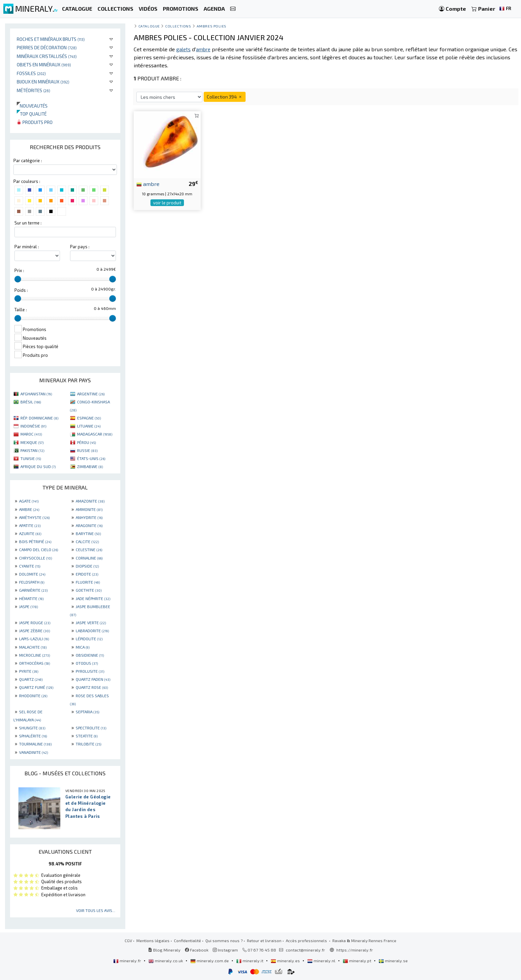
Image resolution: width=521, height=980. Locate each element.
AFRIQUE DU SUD (38, 466)
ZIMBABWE (90, 466)
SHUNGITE (32, 728)
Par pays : (80, 247)
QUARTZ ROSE (92, 687)
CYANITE (30, 566)
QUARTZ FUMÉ (36, 687)
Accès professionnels (307, 940)
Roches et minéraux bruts (51, 39)
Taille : (21, 310)
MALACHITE (33, 647)
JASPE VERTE (91, 623)
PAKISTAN (32, 450)
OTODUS (87, 663)
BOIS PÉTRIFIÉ (35, 541)
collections (178, 26)
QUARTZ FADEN (93, 679)
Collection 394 (225, 97)
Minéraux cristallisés (47, 56)
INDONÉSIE (33, 426)
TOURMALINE (35, 744)
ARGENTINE (91, 394)
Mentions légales (153, 940)
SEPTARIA (87, 712)
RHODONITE (33, 696)
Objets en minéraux (44, 64)
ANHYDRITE (89, 517)
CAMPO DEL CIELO (39, 549)
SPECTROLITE (91, 728)
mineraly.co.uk (166, 961)
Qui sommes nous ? (224, 940)
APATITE (30, 525)
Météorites (34, 90)
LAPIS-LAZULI (34, 639)
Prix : (19, 270)
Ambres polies (212, 26)
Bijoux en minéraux (43, 82)
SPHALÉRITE (33, 736)
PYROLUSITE (90, 671)
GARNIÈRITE (33, 590)
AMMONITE (89, 509)
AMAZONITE (90, 501)
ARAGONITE (89, 525)
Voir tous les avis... (96, 910)
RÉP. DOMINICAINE (39, 418)
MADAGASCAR (95, 434)
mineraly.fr (128, 961)
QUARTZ (31, 679)
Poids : (21, 290)
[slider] (18, 279)
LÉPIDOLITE (89, 639)
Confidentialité (187, 940)
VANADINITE (34, 752)
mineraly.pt (357, 961)
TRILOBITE (88, 744)
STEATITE (87, 736)
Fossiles (31, 73)
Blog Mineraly (164, 950)
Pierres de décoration (47, 47)
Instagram (225, 950)
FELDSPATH (32, 582)
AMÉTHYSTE (34, 517)
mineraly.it (250, 961)
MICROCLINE (35, 655)
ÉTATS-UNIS (91, 458)
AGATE (29, 501)
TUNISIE (31, 458)
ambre (148, 184)
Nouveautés (32, 106)
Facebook (197, 950)
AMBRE (29, 509)
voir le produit (167, 203)
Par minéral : (27, 247)
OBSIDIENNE (90, 655)
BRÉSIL (31, 402)
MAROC (31, 434)
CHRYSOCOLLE (36, 558)
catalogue (149, 26)
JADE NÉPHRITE (93, 598)
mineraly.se (393, 961)
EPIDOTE (87, 574)
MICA (83, 647)
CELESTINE (89, 549)
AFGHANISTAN (36, 394)
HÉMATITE (31, 598)
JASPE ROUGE (35, 623)
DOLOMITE (32, 574)
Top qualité (32, 114)
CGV (128, 940)
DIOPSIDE (87, 566)
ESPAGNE (89, 418)
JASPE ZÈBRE (35, 631)
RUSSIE (87, 450)
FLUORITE (88, 582)
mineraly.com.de (210, 961)
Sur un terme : (28, 223)
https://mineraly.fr (355, 950)
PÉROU (86, 442)
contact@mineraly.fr (305, 950)
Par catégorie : (28, 160)
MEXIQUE (32, 442)
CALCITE (87, 541)
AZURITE (30, 533)
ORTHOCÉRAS (35, 663)
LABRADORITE (92, 631)
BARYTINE (88, 533)
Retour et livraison (264, 940)
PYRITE (29, 671)
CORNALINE (89, 558)
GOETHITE (89, 590)
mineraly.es (286, 961)
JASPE (28, 606)
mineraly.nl (322, 961)
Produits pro (35, 122)
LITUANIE (89, 426)
